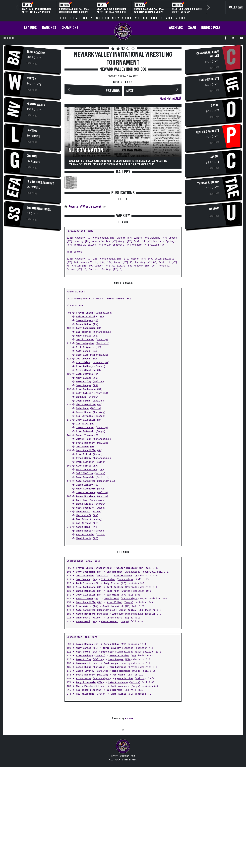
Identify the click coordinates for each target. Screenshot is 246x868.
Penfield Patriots (207, 132)
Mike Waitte (84, 515)
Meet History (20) (170, 98)
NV (95, 374)
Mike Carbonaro (86, 439)
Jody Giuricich (86, 469)
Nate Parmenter (86, 530)
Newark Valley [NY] (104, 291)
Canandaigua (103, 362)
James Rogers (84, 370)
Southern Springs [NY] (104, 319)
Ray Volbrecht (85, 584)
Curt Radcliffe (86, 500)
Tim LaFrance (84, 465)
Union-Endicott (209, 79)
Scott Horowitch (86, 519)
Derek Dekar (84, 374)
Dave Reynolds (85, 527)
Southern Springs (39, 209)
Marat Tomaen (116, 348)
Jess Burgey (84, 435)
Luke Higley (84, 431)
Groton (32, 156)
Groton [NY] (80, 315)
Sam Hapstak (84, 381)
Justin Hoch (84, 488)
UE (97, 370)
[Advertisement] (33, 261)
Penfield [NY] (143, 291)
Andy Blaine (84, 427)
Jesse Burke (84, 462)
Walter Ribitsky (86, 366)
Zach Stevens (84, 423)
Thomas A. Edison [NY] (88, 294)
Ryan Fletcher (85, 511)
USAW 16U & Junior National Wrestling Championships (36, 11)
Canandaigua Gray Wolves (208, 54)
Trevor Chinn (84, 362)
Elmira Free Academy (40, 183)
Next (130, 91)
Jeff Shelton (84, 523)
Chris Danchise (86, 454)
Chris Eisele (84, 553)
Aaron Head (83, 576)
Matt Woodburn (85, 557)
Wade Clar (82, 404)
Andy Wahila (84, 385)
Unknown (81, 446)
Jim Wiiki (82, 473)
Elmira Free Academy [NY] (150, 287)
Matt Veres (83, 400)
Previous (113, 91)
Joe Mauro (82, 496)
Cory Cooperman (86, 377)
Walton (31, 79)
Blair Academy (36, 53)
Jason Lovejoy (85, 477)
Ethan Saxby (84, 507)
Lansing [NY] (82, 291)
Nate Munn (82, 458)
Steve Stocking (86, 420)
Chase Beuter (84, 580)
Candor (100, 416)
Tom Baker (82, 569)
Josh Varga (83, 450)
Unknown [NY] (141, 294)
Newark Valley (36, 105)
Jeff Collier (84, 442)
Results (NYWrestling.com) (85, 207)
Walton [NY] (158, 294)
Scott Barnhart (86, 492)
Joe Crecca (83, 408)
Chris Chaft (84, 565)
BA (128, 348)
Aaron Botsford (86, 546)
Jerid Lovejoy (85, 389)
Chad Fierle (84, 588)
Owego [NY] (125, 291)
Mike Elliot (84, 504)
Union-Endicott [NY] (118, 294)
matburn (129, 767)
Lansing (32, 131)
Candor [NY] (124, 287)
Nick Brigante (85, 397)
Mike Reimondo (85, 481)
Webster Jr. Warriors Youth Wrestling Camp (187, 11)
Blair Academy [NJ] (79, 287)
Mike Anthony (84, 416)
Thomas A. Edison (208, 183)
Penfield (102, 393)
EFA (96, 435)
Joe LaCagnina (85, 393)
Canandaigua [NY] (104, 287)
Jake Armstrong (86, 542)
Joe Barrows (84, 572)
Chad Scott (83, 561)
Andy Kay (82, 550)
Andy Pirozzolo (86, 538)
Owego (100, 481)
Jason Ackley (84, 534)
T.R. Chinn (83, 412)
